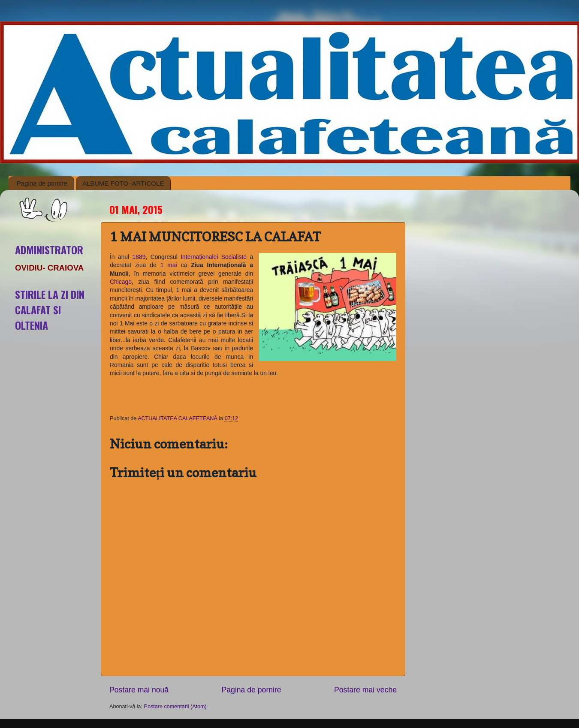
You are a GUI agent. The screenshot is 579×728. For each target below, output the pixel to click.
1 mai (169, 265)
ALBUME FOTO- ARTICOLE (123, 183)
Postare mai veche (365, 690)
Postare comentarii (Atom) (175, 707)
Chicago (121, 282)
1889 (139, 257)
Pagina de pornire (42, 183)
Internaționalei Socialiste (214, 257)
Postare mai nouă (139, 690)
